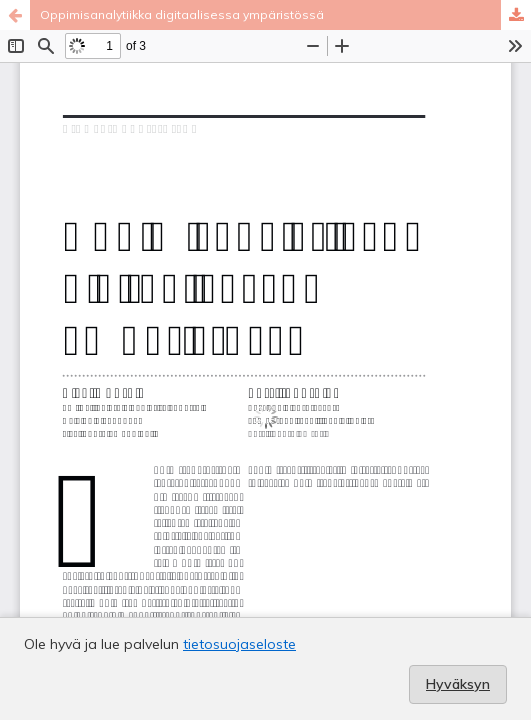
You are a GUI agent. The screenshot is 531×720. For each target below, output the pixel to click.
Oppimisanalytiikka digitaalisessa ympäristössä (182, 14)
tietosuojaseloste (239, 644)
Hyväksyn (458, 684)
